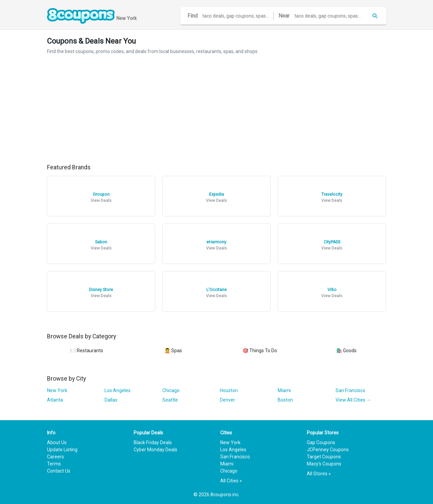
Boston (285, 400)
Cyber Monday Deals (155, 450)
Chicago (171, 390)
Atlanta (55, 400)
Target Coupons (324, 457)
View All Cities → (353, 400)
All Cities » (231, 481)
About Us (57, 442)
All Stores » (319, 474)
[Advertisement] (217, 110)
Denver (227, 400)
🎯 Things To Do (260, 351)
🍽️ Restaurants (87, 351)
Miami (284, 390)
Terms (54, 464)
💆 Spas (173, 351)
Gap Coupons (321, 442)
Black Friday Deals (153, 442)
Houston (229, 390)
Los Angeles (118, 390)
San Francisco (350, 390)
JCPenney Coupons (328, 450)
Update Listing (62, 450)
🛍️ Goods (346, 351)
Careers (55, 457)
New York (57, 390)
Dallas (111, 400)
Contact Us (59, 471)
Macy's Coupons (324, 464)
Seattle (170, 400)
